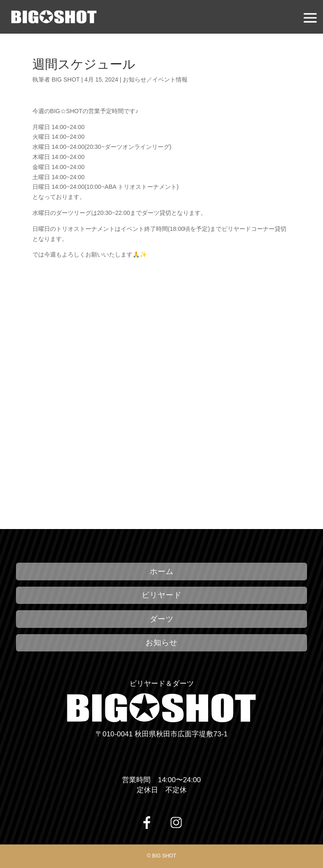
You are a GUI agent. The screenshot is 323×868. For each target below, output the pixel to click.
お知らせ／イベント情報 (155, 79)
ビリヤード (162, 595)
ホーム (162, 572)
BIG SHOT (66, 79)
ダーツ (162, 619)
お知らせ (161, 643)
